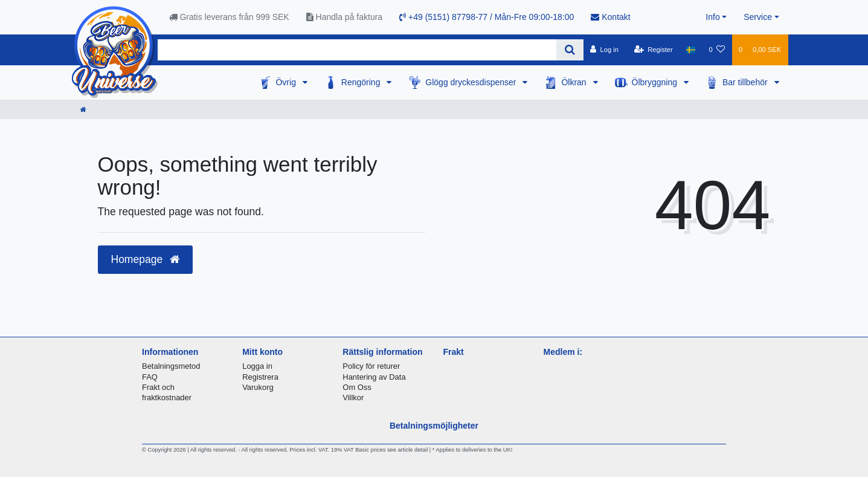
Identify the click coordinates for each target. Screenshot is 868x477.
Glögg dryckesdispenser (472, 82)
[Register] (653, 50)
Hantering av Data (374, 377)
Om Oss (357, 387)
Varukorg (258, 387)
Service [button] (758, 17)
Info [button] (712, 17)
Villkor (353, 397)
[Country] (691, 50)
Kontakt (610, 17)
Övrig (287, 82)
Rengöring (362, 82)
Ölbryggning (656, 82)
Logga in (257, 366)
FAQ (150, 377)
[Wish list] (717, 50)
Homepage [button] (145, 259)
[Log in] (604, 50)
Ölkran (575, 82)
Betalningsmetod (171, 366)
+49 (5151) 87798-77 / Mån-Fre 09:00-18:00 (487, 17)
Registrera (260, 377)
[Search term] (357, 50)
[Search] (570, 50)
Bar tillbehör (746, 82)
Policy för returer (371, 366)
